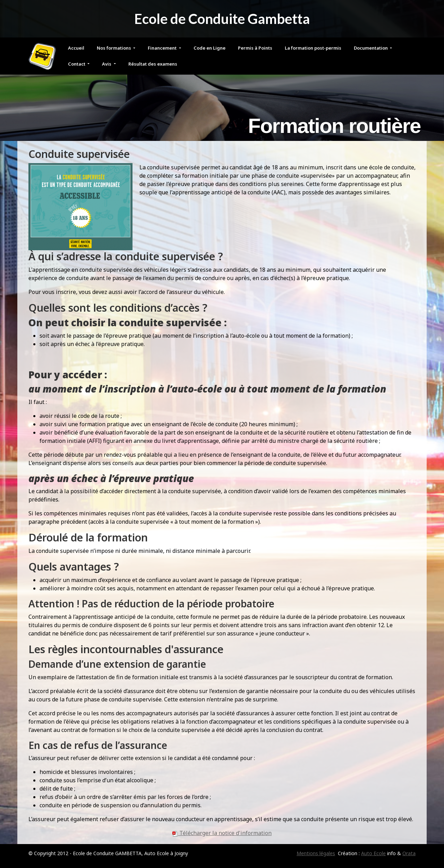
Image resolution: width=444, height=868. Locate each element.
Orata (409, 853)
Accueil (76, 48)
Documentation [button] (371, 48)
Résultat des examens (153, 64)
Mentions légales (316, 853)
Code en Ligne (210, 48)
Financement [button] (163, 48)
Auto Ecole (373, 853)
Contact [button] (77, 64)
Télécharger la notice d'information (222, 833)
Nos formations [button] (114, 48)
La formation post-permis (313, 48)
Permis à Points (255, 48)
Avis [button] (107, 64)
